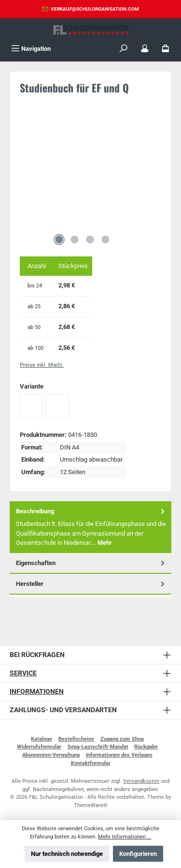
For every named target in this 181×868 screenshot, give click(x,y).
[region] (90, 185)
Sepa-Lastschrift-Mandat (98, 747)
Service (23, 673)
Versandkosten (141, 781)
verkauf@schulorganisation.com (95, 9)
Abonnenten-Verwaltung (51, 755)
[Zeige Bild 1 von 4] (59, 239)
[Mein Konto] (145, 49)
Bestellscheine (76, 739)
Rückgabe (146, 747)
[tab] (90, 527)
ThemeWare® (91, 805)
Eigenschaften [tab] (91, 563)
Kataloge (42, 739)
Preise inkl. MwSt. (42, 365)
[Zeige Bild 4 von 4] (106, 239)
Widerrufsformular (39, 747)
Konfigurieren (138, 854)
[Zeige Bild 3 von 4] (90, 239)
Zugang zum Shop (122, 739)
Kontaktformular (91, 763)
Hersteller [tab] (91, 584)
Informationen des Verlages (119, 755)
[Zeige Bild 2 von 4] (75, 239)
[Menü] (31, 49)
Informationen (37, 692)
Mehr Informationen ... (125, 837)
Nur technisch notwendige (67, 854)
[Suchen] (124, 49)
